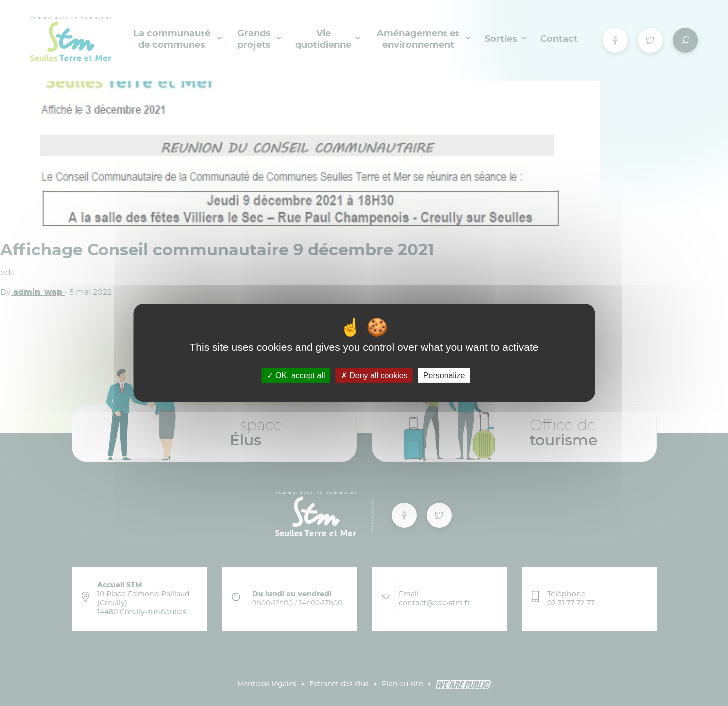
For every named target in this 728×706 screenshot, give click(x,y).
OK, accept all (296, 376)
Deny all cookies (374, 376)
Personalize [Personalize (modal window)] (444, 376)
